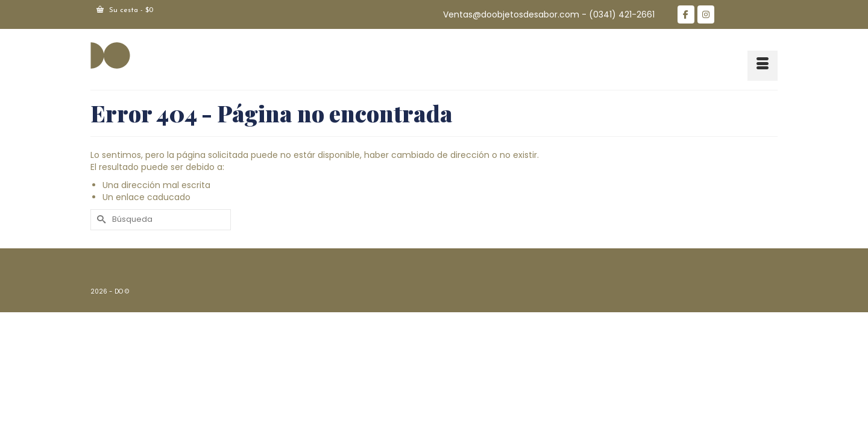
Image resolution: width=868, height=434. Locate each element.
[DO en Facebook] (686, 14)
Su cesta (125, 10)
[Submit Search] (99, 220)
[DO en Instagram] (706, 14)
